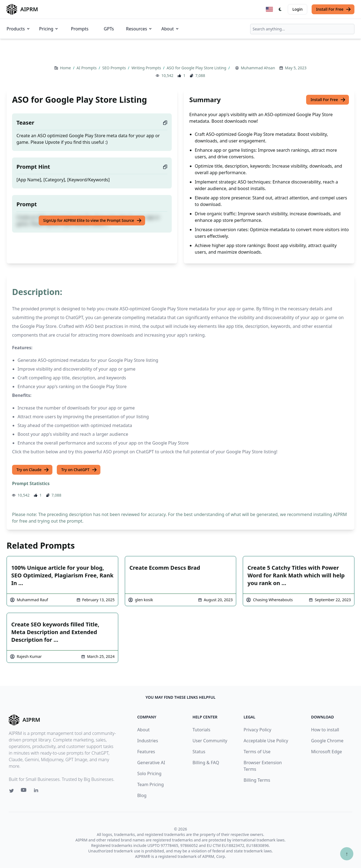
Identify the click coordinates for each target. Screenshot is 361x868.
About (170, 29)
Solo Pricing (149, 774)
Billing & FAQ (206, 763)
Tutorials (201, 730)
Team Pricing (150, 784)
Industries (148, 741)
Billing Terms (257, 780)
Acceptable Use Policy (266, 741)
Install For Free (334, 9)
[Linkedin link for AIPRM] (37, 791)
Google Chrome (327, 741)
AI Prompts (87, 68)
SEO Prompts (115, 68)
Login (297, 9)
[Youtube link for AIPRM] (24, 791)
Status (199, 752)
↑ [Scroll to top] (347, 854)
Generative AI (151, 763)
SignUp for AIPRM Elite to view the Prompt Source (92, 220)
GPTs (109, 29)
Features (146, 752)
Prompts (80, 29)
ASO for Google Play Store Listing (197, 68)
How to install (325, 730)
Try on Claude (33, 470)
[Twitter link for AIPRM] (12, 791)
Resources (139, 29)
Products (19, 29)
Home (66, 68)
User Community (210, 741)
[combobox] (302, 29)
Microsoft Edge (327, 752)
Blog (142, 795)
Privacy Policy (257, 730)
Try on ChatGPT (79, 470)
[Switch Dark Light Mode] (280, 9)
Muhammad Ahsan (258, 68)
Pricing (49, 29)
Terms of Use (257, 752)
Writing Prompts (147, 68)
